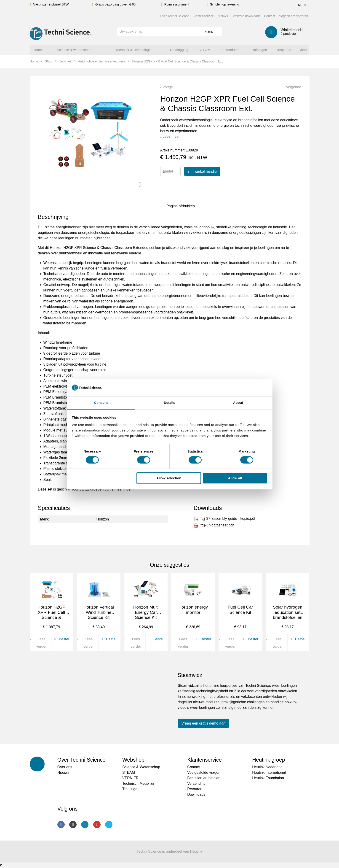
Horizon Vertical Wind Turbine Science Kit (99, 612)
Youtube (97, 825)
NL (303, 5)
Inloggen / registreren (293, 16)
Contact (270, 16)
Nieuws (223, 16)
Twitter (109, 825)
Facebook (61, 825)
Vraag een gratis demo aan (203, 723)
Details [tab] (170, 403)
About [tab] (238, 403)
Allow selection (169, 478)
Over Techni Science (174, 16)
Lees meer (171, 136)
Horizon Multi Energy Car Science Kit (146, 612)
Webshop (133, 760)
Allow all (235, 478)
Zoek (209, 32)
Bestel (61, 639)
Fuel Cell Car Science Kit (240, 610)
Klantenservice (203, 16)
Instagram (73, 825)
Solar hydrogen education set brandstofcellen (288, 612)
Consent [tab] (101, 403)
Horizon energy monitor (193, 610)
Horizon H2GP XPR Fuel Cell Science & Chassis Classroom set (52, 617)
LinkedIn (85, 825)
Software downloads (246, 16)
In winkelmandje (204, 171)
